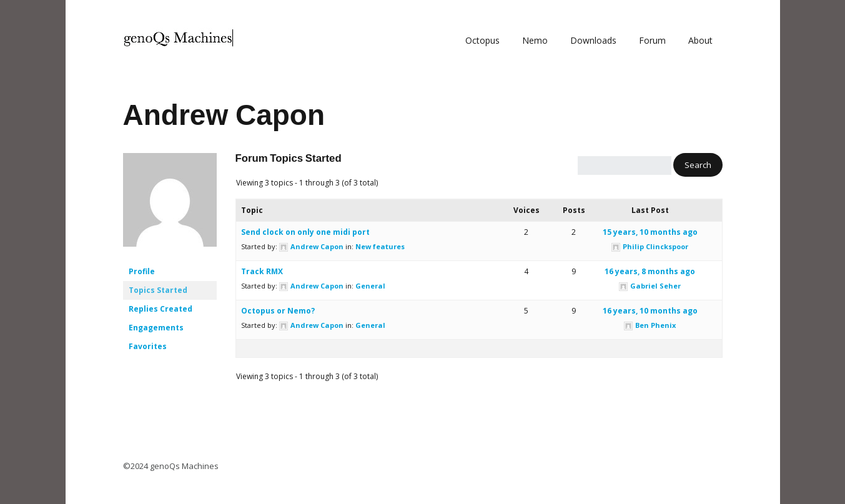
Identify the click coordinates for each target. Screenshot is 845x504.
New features (380, 246)
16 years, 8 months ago (650, 271)
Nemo (535, 40)
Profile (142, 271)
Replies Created (161, 309)
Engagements (156, 328)
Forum (652, 40)
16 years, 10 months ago (650, 311)
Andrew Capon (224, 115)
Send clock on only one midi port (305, 232)
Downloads (593, 40)
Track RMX (262, 271)
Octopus (482, 40)
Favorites (148, 346)
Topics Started (158, 290)
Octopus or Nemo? (278, 311)
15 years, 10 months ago (650, 232)
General (370, 286)
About (700, 40)
